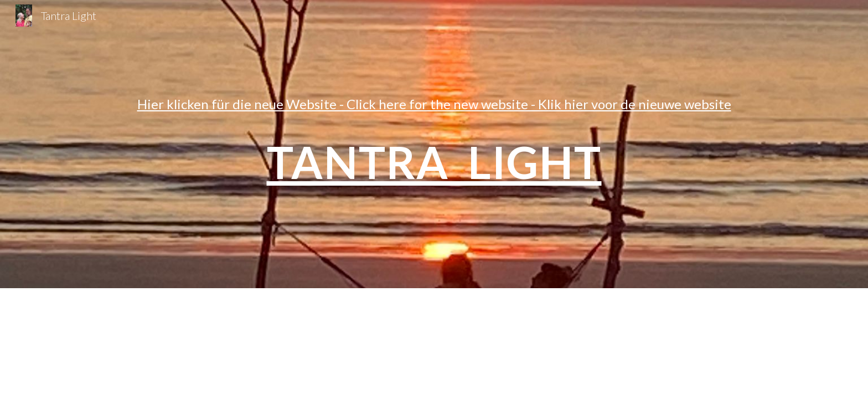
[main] (434, 144)
